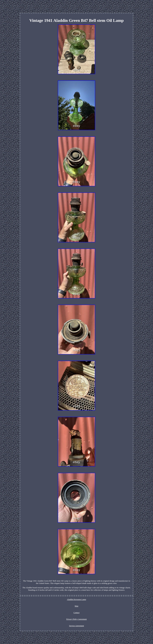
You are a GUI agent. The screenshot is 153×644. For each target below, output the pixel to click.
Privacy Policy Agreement (76, 619)
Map (76, 606)
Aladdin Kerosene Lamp (76, 599)
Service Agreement (76, 626)
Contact (76, 613)
